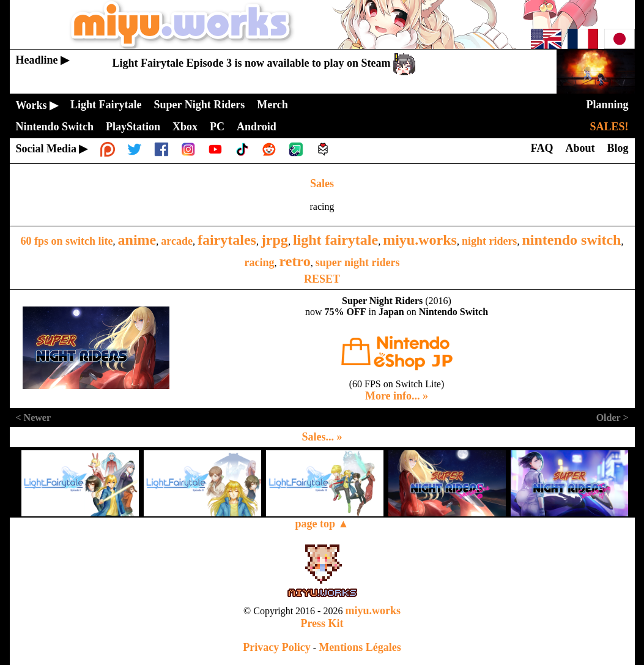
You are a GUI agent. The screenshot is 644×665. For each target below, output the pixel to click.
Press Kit (322, 623)
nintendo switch (571, 240)
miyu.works (420, 240)
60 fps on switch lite (67, 241)
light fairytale (335, 240)
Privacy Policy (276, 647)
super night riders (358, 262)
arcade (177, 241)
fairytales (227, 240)
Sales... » (322, 437)
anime (137, 240)
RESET (322, 279)
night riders (490, 241)
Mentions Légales (360, 647)
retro (295, 261)
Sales (322, 184)
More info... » (397, 396)
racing (260, 262)
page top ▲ (322, 524)
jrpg (275, 240)
